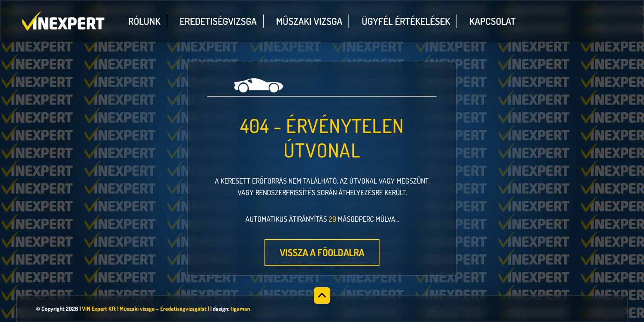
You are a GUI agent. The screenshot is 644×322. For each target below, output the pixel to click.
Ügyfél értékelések (406, 21)
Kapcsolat (493, 21)
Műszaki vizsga (309, 21)
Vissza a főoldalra (322, 252)
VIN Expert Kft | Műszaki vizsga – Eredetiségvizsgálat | (145, 309)
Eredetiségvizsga (218, 21)
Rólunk (144, 21)
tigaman (240, 309)
